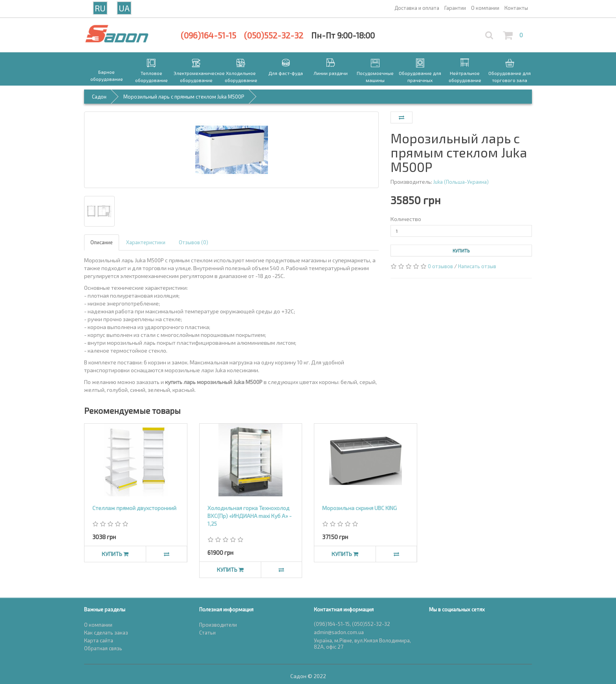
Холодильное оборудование (241, 77)
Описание (102, 242)
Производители (218, 625)
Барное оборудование (107, 75)
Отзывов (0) (193, 242)
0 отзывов (440, 266)
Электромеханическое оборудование (196, 77)
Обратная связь (103, 648)
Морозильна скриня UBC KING (359, 508)
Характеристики (146, 242)
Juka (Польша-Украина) (461, 182)
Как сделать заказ (106, 633)
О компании (98, 625)
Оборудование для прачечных (420, 77)
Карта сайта (99, 640)
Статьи (207, 633)
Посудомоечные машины (375, 77)
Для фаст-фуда (286, 73)
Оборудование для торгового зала (510, 77)
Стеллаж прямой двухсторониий (134, 508)
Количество (406, 219)
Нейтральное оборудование (465, 77)
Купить (461, 251)
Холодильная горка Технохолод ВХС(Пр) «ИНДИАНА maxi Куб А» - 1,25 (249, 516)
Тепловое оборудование (151, 77)
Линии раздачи (331, 73)
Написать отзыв (477, 266)
